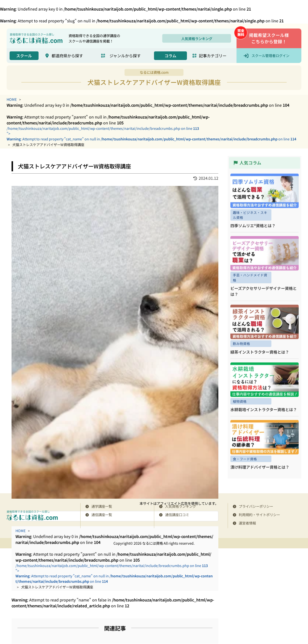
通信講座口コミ (177, 515)
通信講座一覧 (102, 515)
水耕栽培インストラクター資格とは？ (264, 410)
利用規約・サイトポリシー (259, 515)
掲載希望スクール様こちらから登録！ (269, 38)
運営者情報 (247, 523)
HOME (12, 99)
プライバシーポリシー (256, 506)
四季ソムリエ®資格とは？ (253, 226)
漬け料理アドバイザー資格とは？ (260, 467)
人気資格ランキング (197, 38)
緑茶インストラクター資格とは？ (260, 352)
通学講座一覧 (102, 506)
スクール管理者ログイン (270, 55)
